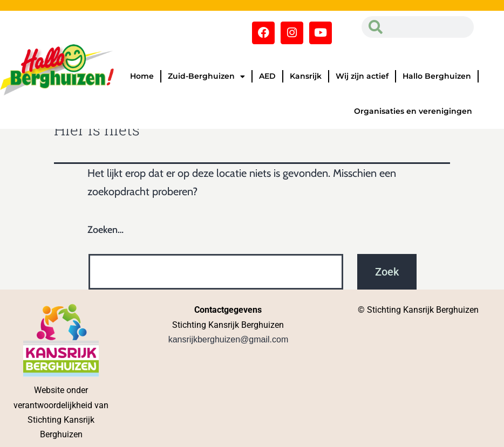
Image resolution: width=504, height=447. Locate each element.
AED (267, 76)
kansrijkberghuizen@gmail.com (229, 339)
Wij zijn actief (362, 76)
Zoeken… (105, 230)
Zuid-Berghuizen (206, 77)
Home (142, 76)
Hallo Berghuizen (437, 76)
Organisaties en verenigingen (413, 111)
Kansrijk (306, 76)
